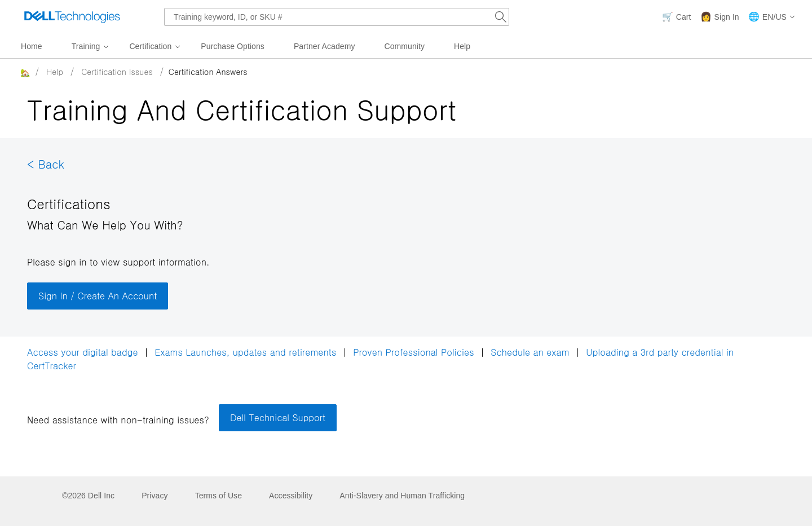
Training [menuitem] (86, 46)
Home (32, 46)
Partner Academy (325, 46)
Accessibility (291, 496)
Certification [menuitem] (150, 46)
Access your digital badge (83, 352)
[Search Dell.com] (501, 17)
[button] (772, 17)
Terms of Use (219, 496)
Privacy (155, 496)
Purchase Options (233, 46)
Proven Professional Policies (415, 352)
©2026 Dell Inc (88, 496)
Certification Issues (117, 72)
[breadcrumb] (390, 72)
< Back (45, 164)
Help (462, 46)
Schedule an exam (530, 352)
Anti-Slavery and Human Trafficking (402, 496)
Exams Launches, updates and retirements (245, 352)
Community (405, 46)
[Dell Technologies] (72, 17)
